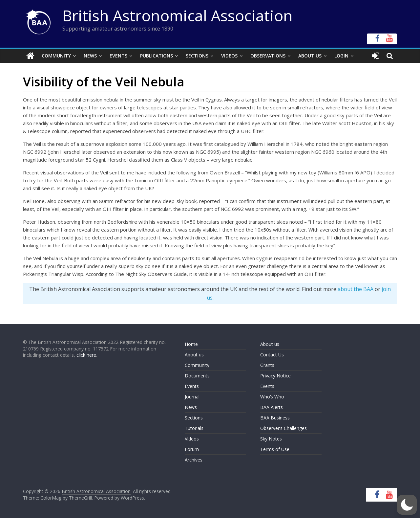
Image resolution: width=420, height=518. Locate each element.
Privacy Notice (275, 376)
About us (194, 355)
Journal (192, 397)
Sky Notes (271, 439)
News (90, 56)
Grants (267, 365)
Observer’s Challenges (283, 428)
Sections (197, 56)
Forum (192, 449)
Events (118, 56)
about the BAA (356, 289)
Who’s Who (272, 397)
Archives (194, 460)
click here (86, 355)
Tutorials (194, 428)
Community (56, 56)
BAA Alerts (272, 407)
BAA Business (275, 418)
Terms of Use (275, 449)
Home (191, 344)
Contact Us (272, 355)
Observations (268, 56)
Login (341, 56)
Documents (197, 376)
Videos (229, 56)
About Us (310, 56)
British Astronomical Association (178, 15)
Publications (157, 56)
